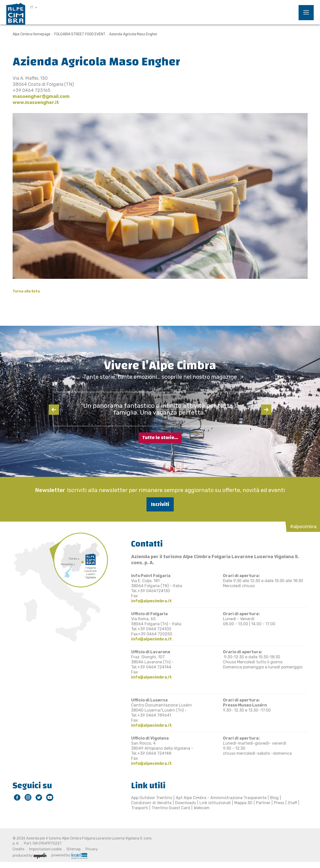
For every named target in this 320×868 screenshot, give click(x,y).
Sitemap (74, 849)
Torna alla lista (26, 291)
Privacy (92, 849)
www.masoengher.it (36, 102)
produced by (30, 856)
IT (32, 7)
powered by (69, 855)
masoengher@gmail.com (41, 96)
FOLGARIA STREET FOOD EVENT (80, 34)
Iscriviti (160, 504)
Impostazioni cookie (46, 849)
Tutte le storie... (160, 438)
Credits (19, 849)
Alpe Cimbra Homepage (32, 34)
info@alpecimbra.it (151, 601)
